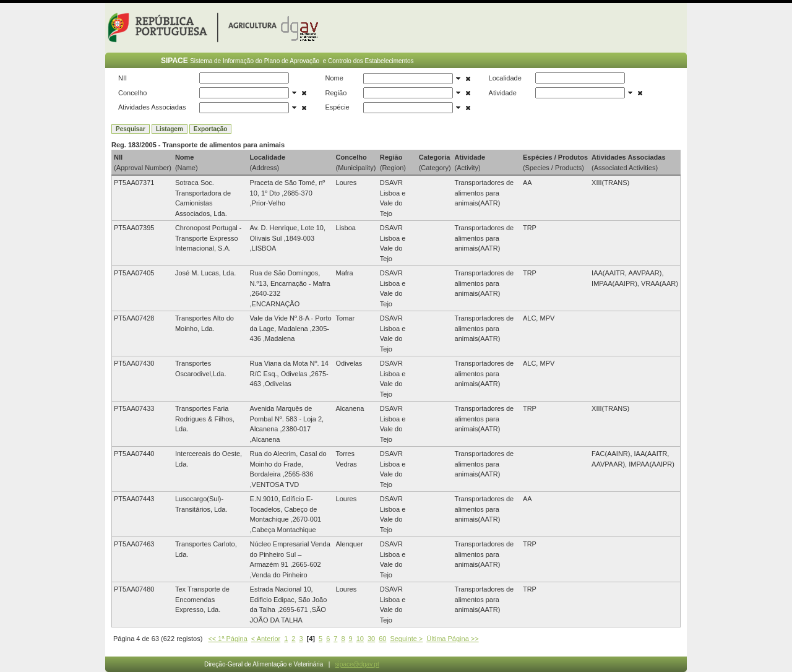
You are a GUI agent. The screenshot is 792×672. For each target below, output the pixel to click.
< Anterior (266, 639)
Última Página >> (452, 639)
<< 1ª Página (227, 639)
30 (371, 639)
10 (360, 639)
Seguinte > (406, 639)
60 (382, 639)
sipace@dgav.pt (357, 664)
